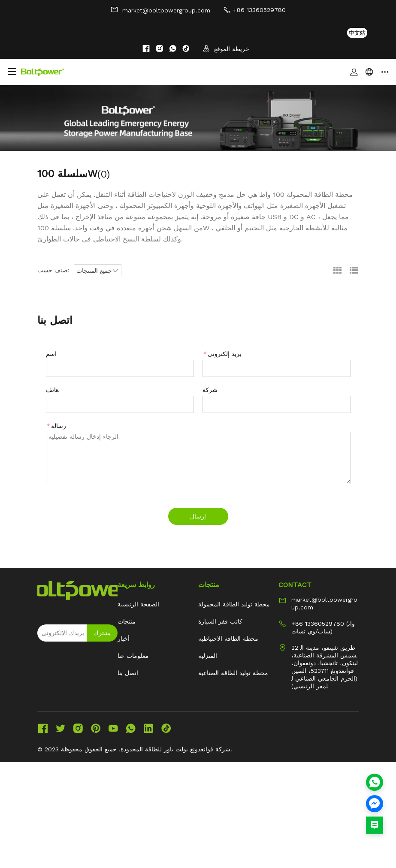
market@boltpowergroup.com (160, 10)
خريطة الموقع (226, 49)
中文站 (357, 33)
